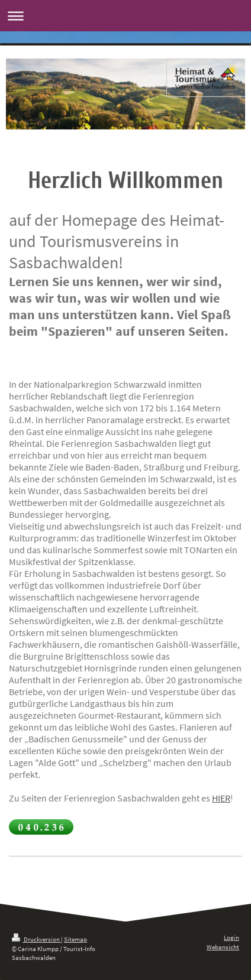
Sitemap (75, 939)
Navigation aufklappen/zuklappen (125, 16)
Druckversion (36, 939)
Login (231, 937)
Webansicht (223, 947)
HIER (221, 798)
